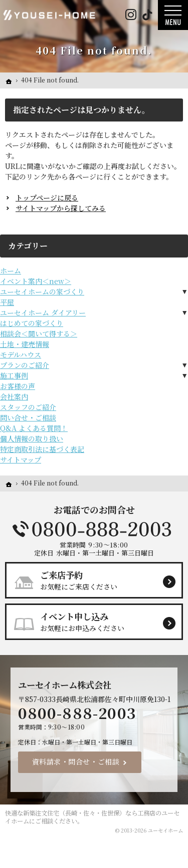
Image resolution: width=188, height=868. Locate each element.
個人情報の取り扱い (32, 438)
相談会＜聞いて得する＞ (39, 333)
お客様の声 (18, 386)
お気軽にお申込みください (98, 621)
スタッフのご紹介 (28, 407)
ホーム (11, 270)
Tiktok (147, 15)
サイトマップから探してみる (61, 208)
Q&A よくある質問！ (34, 428)
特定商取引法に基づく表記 (42, 449)
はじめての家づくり (32, 323)
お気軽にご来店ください (98, 580)
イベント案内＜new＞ (36, 281)
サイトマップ (21, 459)
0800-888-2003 (94, 529)
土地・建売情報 (25, 344)
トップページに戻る (47, 197)
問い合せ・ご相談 (28, 417)
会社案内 (14, 396)
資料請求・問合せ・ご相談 (76, 762)
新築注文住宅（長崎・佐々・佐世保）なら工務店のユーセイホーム (92, 817)
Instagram (131, 15)
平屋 (7, 302)
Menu (173, 15)
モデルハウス (21, 354)
